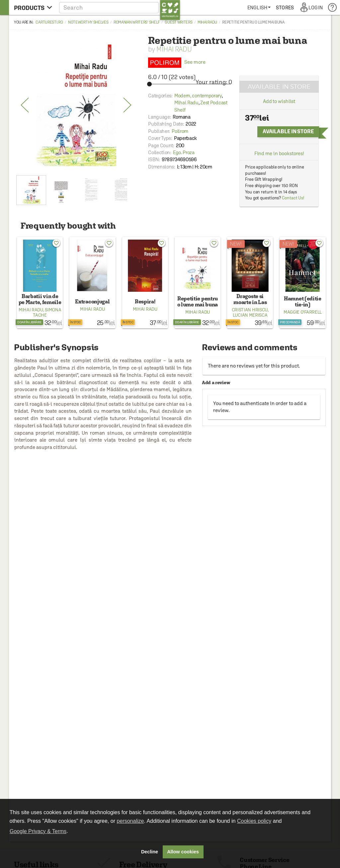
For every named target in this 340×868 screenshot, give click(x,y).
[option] (76, 105)
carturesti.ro (49, 22)
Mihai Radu (207, 22)
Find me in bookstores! (279, 153)
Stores (285, 7)
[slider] (190, 84)
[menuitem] (259, 7)
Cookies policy (254, 821)
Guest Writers (178, 22)
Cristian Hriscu (250, 310)
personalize (130, 821)
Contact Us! (293, 198)
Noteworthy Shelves (88, 22)
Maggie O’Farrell (303, 312)
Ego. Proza (184, 152)
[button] (120, 7)
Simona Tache (47, 312)
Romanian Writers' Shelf (137, 22)
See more (177, 62)
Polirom (180, 131)
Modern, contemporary (198, 96)
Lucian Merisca (250, 315)
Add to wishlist (279, 101)
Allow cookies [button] (183, 852)
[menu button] (33, 7)
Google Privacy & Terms (38, 831)
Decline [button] (150, 852)
